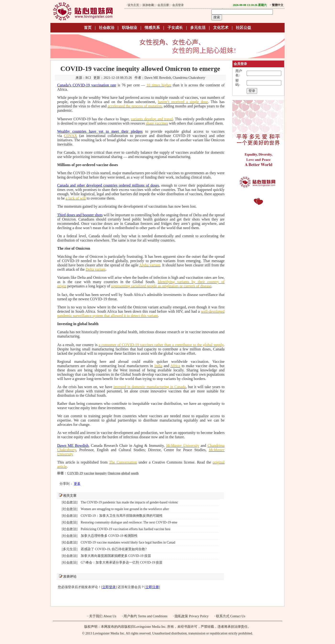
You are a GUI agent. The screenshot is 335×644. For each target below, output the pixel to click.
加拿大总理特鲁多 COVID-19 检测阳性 (109, 536)
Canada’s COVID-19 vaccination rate (87, 85)
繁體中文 (278, 5)
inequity (101, 473)
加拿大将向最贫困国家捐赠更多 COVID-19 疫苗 (116, 556)
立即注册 (152, 587)
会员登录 (178, 5)
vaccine (89, 473)
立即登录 (109, 587)
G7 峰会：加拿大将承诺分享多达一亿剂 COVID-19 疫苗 (122, 562)
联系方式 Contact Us (231, 616)
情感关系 (152, 28)
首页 (88, 28)
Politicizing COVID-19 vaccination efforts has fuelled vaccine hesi (126, 529)
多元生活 (198, 28)
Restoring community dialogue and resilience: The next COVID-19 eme (129, 522)
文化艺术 (221, 28)
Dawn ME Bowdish (73, 446)
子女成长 (175, 28)
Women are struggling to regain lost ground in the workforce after (125, 509)
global (126, 473)
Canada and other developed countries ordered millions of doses (108, 185)
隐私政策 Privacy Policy (192, 616)
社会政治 (107, 28)
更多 (77, 484)
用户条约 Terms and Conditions (145, 616)
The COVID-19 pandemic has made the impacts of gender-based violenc (130, 502)
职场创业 (130, 28)
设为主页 (133, 5)
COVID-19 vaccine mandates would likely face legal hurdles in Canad (128, 542)
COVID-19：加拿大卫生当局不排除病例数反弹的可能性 (122, 516)
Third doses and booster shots (80, 215)
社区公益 (243, 28)
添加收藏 (148, 5)
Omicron (114, 473)
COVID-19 (75, 473)
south (135, 473)
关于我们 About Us (103, 616)
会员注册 (163, 5)
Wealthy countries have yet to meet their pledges (100, 131)
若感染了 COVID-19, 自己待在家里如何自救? (114, 549)
